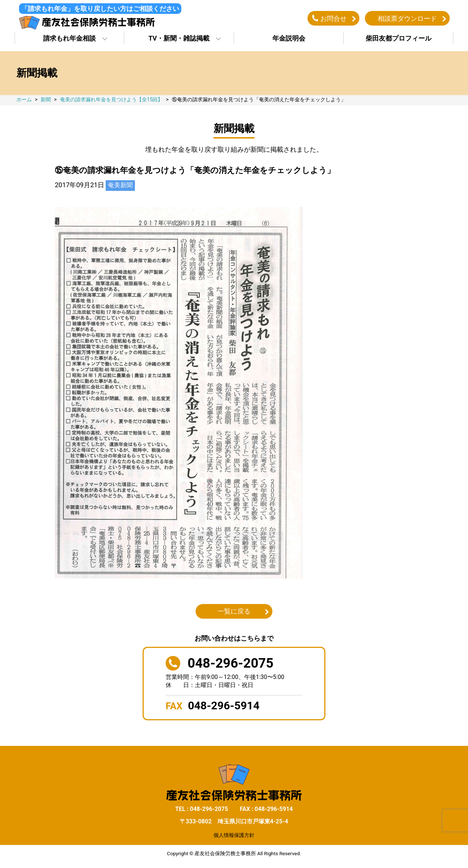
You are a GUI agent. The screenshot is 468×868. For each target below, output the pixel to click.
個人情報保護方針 (234, 838)
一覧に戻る (234, 614)
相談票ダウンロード (407, 20)
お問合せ (333, 20)
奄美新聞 (121, 188)
